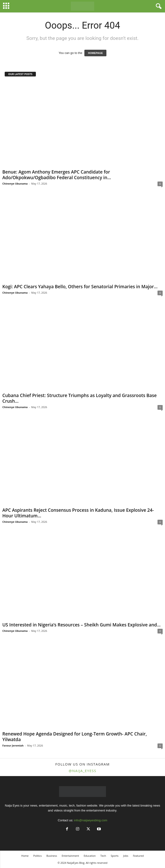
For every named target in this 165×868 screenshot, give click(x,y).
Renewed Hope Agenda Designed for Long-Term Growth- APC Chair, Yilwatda (75, 737)
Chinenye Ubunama (15, 184)
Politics (37, 856)
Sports (115, 856)
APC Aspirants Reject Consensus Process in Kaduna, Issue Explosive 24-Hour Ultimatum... (78, 513)
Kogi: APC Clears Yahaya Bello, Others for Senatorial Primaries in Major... (80, 287)
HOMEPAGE (95, 53)
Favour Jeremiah (13, 745)
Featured (138, 856)
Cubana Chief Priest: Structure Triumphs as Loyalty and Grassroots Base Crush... (79, 398)
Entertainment (70, 856)
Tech (103, 856)
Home (25, 856)
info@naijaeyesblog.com (91, 820)
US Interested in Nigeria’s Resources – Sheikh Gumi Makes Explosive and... (81, 625)
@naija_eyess (82, 771)
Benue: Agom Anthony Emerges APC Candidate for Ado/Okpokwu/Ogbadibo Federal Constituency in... (57, 175)
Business (52, 856)
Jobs (126, 856)
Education (90, 856)
